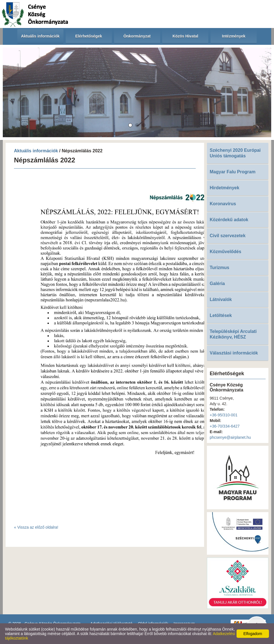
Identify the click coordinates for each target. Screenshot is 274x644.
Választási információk (234, 353)
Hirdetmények (225, 188)
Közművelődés (225, 252)
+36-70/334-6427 (225, 426)
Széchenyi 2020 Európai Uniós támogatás (235, 153)
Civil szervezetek (228, 236)
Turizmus (219, 268)
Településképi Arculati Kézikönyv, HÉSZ (233, 334)
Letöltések (221, 315)
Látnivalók (221, 299)
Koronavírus (223, 204)
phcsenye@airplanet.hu (230, 437)
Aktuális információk (36, 151)
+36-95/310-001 (224, 415)
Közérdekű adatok (229, 220)
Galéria (217, 283)
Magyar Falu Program (233, 172)
